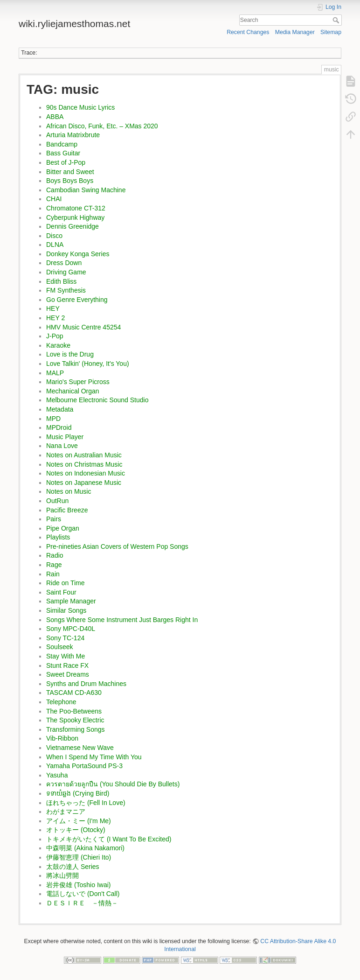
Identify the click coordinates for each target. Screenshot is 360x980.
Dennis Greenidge (73, 226)
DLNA (55, 245)
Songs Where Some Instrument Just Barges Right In (122, 620)
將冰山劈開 (62, 875)
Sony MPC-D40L (71, 629)
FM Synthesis (66, 290)
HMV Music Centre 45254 (83, 327)
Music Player (65, 437)
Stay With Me (66, 656)
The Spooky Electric (75, 720)
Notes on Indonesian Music (86, 473)
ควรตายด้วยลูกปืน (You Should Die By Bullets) (113, 784)
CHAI (54, 199)
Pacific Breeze (67, 510)
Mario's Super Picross (78, 382)
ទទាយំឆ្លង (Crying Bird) (78, 793)
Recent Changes (248, 32)
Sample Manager (71, 601)
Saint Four (61, 592)
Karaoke (58, 345)
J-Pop (55, 336)
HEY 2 (55, 318)
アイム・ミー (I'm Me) (79, 821)
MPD (53, 419)
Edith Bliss (61, 281)
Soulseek (60, 647)
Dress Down (64, 263)
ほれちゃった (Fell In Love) (86, 803)
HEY (53, 308)
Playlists (58, 537)
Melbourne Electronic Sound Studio (97, 400)
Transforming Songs (76, 729)
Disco (54, 236)
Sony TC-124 (65, 638)
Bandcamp (62, 144)
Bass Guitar (63, 153)
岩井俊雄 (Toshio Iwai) (78, 885)
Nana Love (62, 446)
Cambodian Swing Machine (86, 190)
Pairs (54, 519)
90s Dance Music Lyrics (80, 107)
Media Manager (295, 32)
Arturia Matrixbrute (73, 135)
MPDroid (59, 427)
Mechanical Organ (73, 391)
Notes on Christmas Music (84, 464)
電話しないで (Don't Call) (83, 894)
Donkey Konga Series (78, 254)
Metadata (60, 409)
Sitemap (331, 32)
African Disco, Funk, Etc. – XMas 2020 (102, 126)
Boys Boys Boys (70, 181)
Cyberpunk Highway (75, 217)
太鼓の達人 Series (73, 867)
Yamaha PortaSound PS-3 (84, 766)
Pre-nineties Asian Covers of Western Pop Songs (117, 546)
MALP (55, 373)
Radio (55, 555)
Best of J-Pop (66, 162)
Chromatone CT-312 (76, 208)
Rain (53, 574)
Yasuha (57, 775)
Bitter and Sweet (70, 172)
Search (337, 20)
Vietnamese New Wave (80, 748)
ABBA (55, 117)
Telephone (61, 702)
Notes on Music (69, 491)
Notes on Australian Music (84, 455)
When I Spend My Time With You (94, 757)
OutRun (57, 501)
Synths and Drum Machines (86, 684)
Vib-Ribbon (62, 738)
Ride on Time (65, 583)
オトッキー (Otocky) (76, 830)
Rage (54, 565)
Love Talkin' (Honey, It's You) (88, 364)
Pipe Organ (63, 528)
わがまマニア (66, 812)
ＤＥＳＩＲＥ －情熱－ (82, 903)
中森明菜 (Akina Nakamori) (85, 848)
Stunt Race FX (67, 665)
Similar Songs (66, 610)
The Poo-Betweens (74, 711)
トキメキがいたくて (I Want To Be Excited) (109, 839)
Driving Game (66, 272)
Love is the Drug (70, 354)
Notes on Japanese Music (84, 483)
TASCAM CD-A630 (74, 693)
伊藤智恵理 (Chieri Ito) (79, 857)
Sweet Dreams (68, 674)
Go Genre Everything (77, 300)
